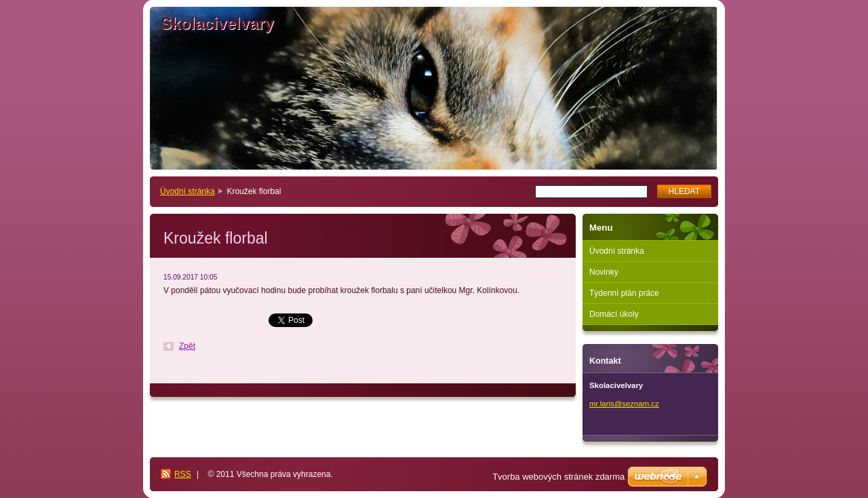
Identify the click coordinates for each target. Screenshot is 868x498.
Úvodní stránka (188, 191)
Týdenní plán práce (624, 293)
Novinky (604, 272)
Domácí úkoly (614, 314)
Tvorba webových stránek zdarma (558, 477)
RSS (183, 474)
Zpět (187, 346)
